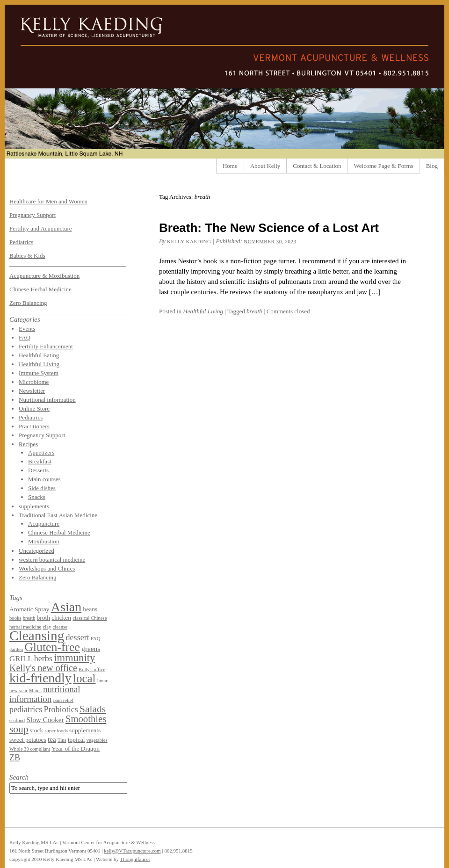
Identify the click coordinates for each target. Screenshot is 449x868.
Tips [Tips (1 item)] (62, 740)
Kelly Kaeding (189, 241)
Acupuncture (44, 524)
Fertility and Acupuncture (41, 228)
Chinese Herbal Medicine (40, 289)
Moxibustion (43, 541)
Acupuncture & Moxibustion (44, 276)
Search (19, 777)
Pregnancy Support (33, 215)
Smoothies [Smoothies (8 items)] (86, 719)
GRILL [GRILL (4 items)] (21, 659)
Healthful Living (203, 311)
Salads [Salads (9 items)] (93, 709)
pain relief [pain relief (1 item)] (64, 700)
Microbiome (34, 382)
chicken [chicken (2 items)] (61, 618)
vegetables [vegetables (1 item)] (97, 740)
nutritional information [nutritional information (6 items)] (45, 694)
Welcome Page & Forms (384, 166)
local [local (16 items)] (84, 678)
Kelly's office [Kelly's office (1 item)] (92, 669)
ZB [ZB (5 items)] (15, 758)
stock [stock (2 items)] (36, 730)
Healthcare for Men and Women (48, 201)
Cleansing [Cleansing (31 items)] (37, 636)
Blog (432, 166)
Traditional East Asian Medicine (58, 515)
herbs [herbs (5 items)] (43, 658)
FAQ (25, 337)
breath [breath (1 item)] (29, 618)
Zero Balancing (28, 303)
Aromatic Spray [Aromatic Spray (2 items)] (29, 609)
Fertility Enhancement (46, 346)
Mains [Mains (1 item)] (35, 691)
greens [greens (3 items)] (91, 648)
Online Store (34, 409)
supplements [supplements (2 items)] (85, 730)
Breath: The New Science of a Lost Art (269, 228)
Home (230, 166)
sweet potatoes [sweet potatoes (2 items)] (28, 740)
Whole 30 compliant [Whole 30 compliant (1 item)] (30, 749)
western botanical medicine (52, 560)
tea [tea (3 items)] (52, 739)
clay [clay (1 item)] (47, 627)
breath (254, 311)
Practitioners (34, 426)
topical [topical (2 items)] (76, 740)
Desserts (38, 470)
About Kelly (265, 166)
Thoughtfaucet (135, 859)
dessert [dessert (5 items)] (78, 637)
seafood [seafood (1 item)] (17, 720)
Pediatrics (21, 242)
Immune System (39, 373)
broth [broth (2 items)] (43, 618)
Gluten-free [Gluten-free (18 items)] (52, 647)
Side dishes (42, 488)
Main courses (44, 479)
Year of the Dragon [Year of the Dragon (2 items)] (76, 749)
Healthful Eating (39, 355)
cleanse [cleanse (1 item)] (60, 627)
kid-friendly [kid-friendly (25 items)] (40, 678)
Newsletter (32, 391)
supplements (34, 506)
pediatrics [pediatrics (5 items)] (26, 709)
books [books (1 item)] (15, 618)
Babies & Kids (27, 256)
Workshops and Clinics (47, 568)
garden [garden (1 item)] (16, 649)
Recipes (28, 444)
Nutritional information (47, 400)
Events (27, 329)
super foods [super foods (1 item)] (56, 731)
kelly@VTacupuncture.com (132, 851)
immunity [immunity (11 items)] (74, 658)
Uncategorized (36, 551)
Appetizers (41, 452)
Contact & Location (317, 166)
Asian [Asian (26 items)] (66, 607)
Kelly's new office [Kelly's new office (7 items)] (43, 668)
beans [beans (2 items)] (90, 609)
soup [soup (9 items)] (19, 729)
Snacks (37, 497)
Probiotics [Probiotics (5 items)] (61, 709)
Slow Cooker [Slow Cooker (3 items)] (45, 720)
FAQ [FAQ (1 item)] (96, 639)
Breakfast (40, 461)
